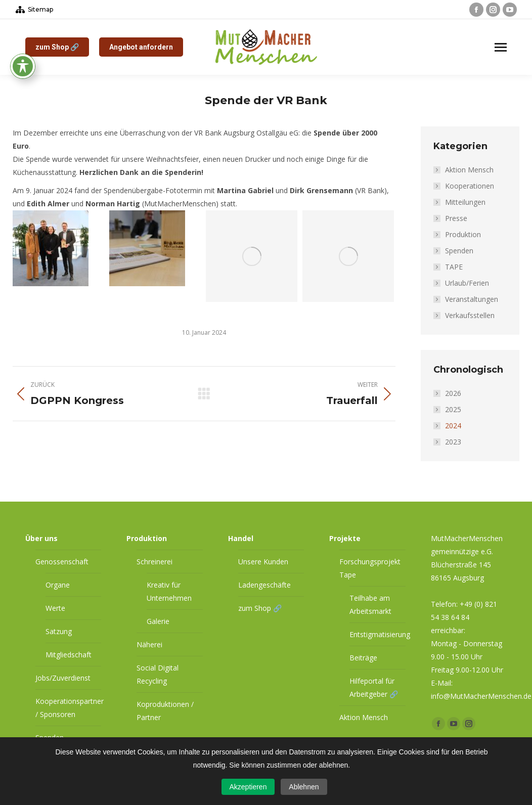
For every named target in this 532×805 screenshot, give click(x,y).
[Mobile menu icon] (501, 47)
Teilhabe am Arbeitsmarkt (370, 605)
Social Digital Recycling (158, 674)
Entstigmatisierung (380, 634)
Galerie (158, 621)
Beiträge (363, 658)
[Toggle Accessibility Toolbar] (23, 15)
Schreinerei (154, 562)
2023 (453, 442)
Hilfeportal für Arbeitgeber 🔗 (374, 687)
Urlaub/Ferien (467, 283)
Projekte (345, 538)
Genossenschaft (62, 562)
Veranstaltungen (472, 299)
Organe (58, 585)
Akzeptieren (248, 787)
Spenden (459, 251)
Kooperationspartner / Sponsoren (70, 708)
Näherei (149, 644)
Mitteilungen (465, 202)
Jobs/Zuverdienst (63, 678)
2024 (453, 426)
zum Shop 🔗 (260, 608)
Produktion (463, 234)
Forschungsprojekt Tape (370, 568)
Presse (456, 218)
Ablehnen (304, 787)
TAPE (454, 267)
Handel (241, 538)
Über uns (41, 538)
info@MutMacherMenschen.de (481, 696)
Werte (55, 608)
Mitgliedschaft (69, 655)
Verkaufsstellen (470, 315)
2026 (453, 393)
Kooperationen (470, 186)
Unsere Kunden (263, 562)
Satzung (59, 631)
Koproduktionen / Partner (165, 711)
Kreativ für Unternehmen (169, 591)
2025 (453, 409)
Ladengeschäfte (264, 585)
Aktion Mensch (469, 170)
